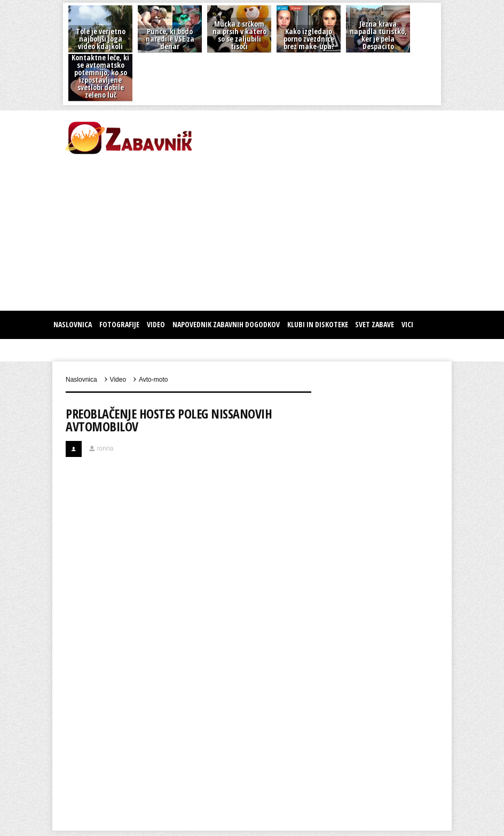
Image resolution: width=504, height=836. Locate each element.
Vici (407, 324)
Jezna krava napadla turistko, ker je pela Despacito (378, 35)
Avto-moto (153, 380)
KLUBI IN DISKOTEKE (318, 324)
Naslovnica (73, 324)
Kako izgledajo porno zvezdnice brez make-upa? (309, 39)
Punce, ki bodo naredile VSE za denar (170, 39)
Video (156, 324)
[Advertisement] (177, 231)
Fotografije (119, 324)
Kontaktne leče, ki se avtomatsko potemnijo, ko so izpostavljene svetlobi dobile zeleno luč (100, 76)
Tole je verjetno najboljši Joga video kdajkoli (101, 39)
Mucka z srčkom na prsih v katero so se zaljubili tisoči (239, 35)
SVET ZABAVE (375, 324)
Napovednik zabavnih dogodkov (226, 324)
